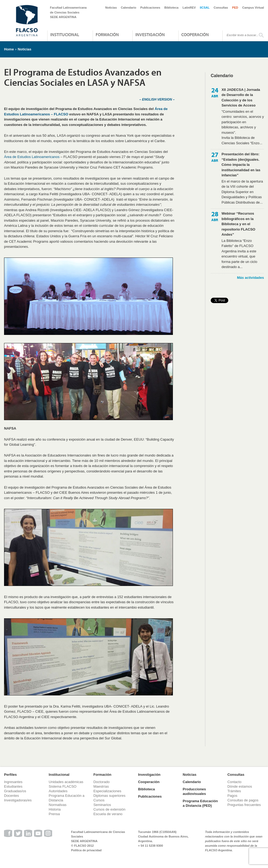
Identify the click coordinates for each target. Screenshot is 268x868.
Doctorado (102, 782)
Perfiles (10, 775)
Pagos (232, 796)
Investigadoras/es (18, 800)
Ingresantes (13, 782)
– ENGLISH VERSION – (157, 100)
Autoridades (58, 791)
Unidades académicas (66, 782)
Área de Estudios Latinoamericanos (32, 157)
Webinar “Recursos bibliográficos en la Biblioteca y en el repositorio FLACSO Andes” (238, 224)
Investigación (150, 35)
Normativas (58, 805)
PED (235, 8)
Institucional (65, 35)
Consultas (221, 8)
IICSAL (205, 8)
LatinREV (189, 8)
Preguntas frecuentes (244, 805)
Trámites (234, 791)
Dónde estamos (240, 786)
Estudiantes (13, 786)
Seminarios (102, 805)
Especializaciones (107, 791)
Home (9, 49)
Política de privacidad (86, 850)
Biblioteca (171, 8)
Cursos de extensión (110, 809)
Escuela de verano (108, 814)
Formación (107, 35)
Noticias (111, 8)
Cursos (99, 800)
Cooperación (195, 35)
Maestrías (101, 786)
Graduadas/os (15, 791)
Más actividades (250, 278)
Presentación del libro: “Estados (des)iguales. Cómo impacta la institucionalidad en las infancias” (241, 165)
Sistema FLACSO (63, 786)
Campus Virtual (253, 8)
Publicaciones (150, 8)
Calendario (128, 8)
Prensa (54, 814)
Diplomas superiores (110, 796)
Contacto (234, 782)
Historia (55, 809)
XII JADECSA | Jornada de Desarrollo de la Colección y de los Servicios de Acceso (241, 98)
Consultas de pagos (243, 800)
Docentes (11, 796)
